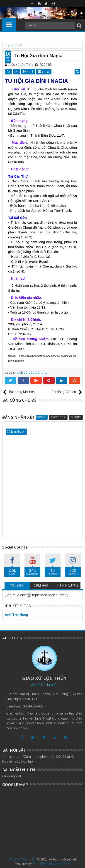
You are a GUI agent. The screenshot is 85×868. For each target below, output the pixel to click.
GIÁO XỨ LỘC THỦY (22, 859)
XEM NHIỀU (42, 586)
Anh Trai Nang (16, 615)
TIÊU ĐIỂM (17, 586)
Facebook (58, 417)
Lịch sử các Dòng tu (32, 373)
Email (44, 71)
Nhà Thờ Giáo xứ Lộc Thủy (51, 864)
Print (28, 71)
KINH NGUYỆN (68, 586)
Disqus (76, 417)
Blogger (39, 417)
